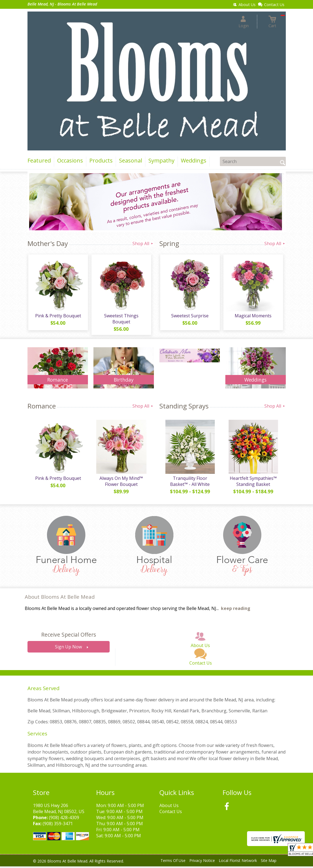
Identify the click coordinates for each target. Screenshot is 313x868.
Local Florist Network (238, 862)
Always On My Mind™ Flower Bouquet (121, 483)
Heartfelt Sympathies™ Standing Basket (253, 483)
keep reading (236, 610)
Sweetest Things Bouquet (121, 320)
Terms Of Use (173, 862)
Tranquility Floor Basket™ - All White (190, 483)
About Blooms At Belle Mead (60, 599)
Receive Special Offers (69, 636)
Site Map (269, 862)
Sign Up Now (68, 649)
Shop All (143, 243)
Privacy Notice (202, 862)
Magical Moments (253, 317)
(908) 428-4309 (64, 819)
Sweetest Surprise (190, 317)
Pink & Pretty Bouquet (58, 317)
